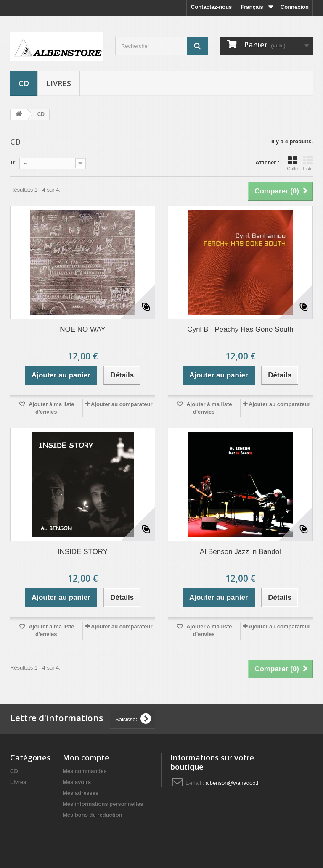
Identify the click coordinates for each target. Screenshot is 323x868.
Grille (292, 164)
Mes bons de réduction (93, 815)
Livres (59, 83)
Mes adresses (81, 793)
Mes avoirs (77, 782)
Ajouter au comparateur (122, 404)
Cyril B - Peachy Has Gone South (240, 329)
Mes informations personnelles (103, 804)
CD (24, 83)
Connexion (295, 7)
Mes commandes (85, 771)
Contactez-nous (212, 7)
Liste (308, 164)
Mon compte (86, 757)
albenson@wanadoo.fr (233, 783)
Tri (13, 162)
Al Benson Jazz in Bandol (240, 552)
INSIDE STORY (83, 552)
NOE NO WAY (83, 329)
